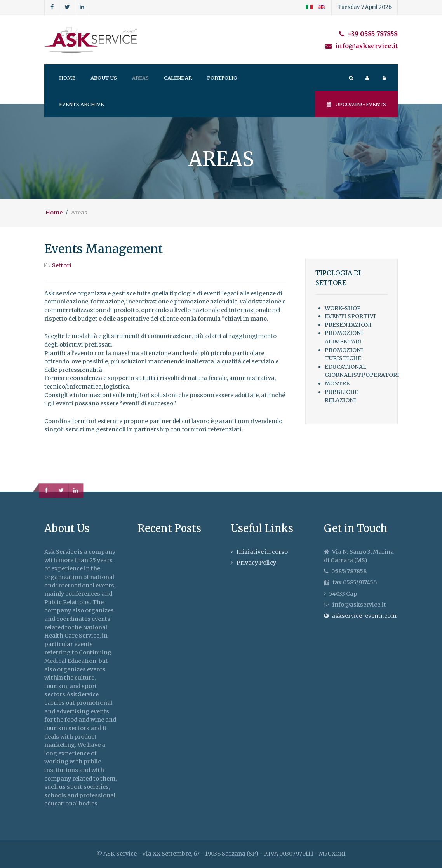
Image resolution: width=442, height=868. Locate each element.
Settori (62, 265)
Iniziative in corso (262, 552)
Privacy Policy (256, 563)
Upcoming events (356, 104)
